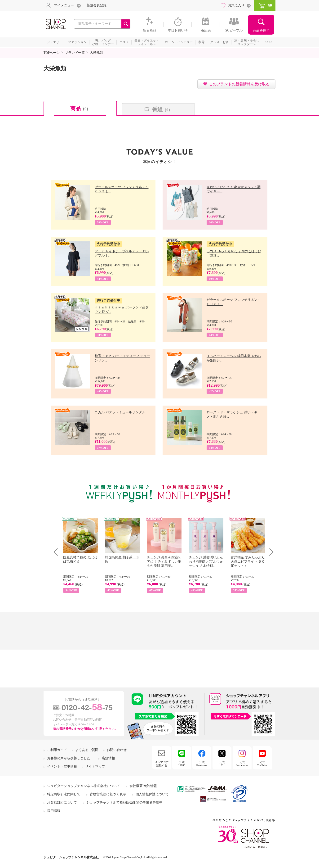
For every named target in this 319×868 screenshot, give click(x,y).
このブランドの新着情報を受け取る (239, 84)
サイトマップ (95, 766)
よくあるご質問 (87, 750)
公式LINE (182, 764)
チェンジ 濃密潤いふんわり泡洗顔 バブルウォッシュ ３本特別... (206, 562)
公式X (222, 764)
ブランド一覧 (75, 53)
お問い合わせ (117, 750)
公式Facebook (202, 764)
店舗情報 (108, 758)
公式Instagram (242, 764)
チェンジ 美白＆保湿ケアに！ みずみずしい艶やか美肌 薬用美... (164, 562)
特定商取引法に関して (64, 794)
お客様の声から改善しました (69, 758)
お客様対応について (62, 802)
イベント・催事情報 (62, 766)
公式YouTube (262, 764)
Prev (58, 552)
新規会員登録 (97, 5)
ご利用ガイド (57, 750)
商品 (80, 108)
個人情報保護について (152, 794)
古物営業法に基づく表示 (108, 794)
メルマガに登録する (162, 764)
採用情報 (54, 811)
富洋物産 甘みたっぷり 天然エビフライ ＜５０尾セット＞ (248, 562)
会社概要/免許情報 (143, 786)
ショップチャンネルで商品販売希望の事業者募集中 (124, 802)
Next (270, 552)
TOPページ (52, 53)
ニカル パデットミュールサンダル (120, 412)
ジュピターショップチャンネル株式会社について (84, 786)
